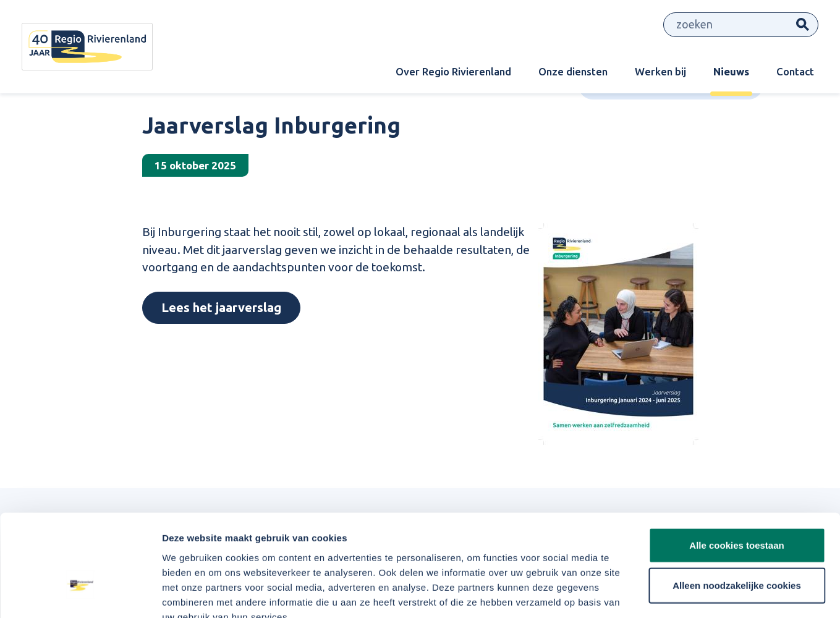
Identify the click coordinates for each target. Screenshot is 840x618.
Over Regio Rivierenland (453, 71)
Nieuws (731, 71)
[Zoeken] (726, 25)
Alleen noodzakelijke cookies (737, 513)
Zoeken (803, 25)
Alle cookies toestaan (736, 472)
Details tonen (668, 594)
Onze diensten (573, 71)
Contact (795, 71)
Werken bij (660, 71)
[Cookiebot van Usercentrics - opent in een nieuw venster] (80, 594)
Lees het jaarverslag (221, 307)
